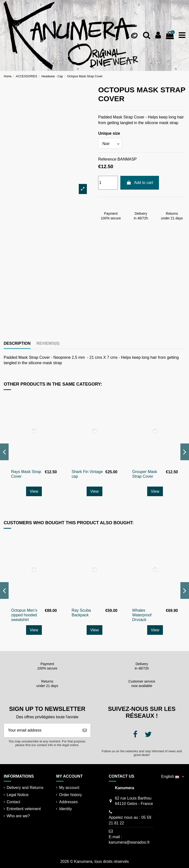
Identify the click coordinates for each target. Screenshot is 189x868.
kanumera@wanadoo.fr (129, 842)
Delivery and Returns (25, 788)
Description (17, 343)
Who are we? (18, 816)
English (173, 777)
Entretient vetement (24, 809)
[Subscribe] (85, 730)
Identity (65, 809)
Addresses (68, 802)
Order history (70, 795)
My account (69, 788)
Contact (13, 802)
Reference (107, 159)
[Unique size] (110, 143)
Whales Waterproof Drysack (142, 615)
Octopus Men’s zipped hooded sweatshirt (24, 615)
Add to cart (140, 183)
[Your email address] (41, 730)
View (34, 491)
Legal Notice (18, 795)
